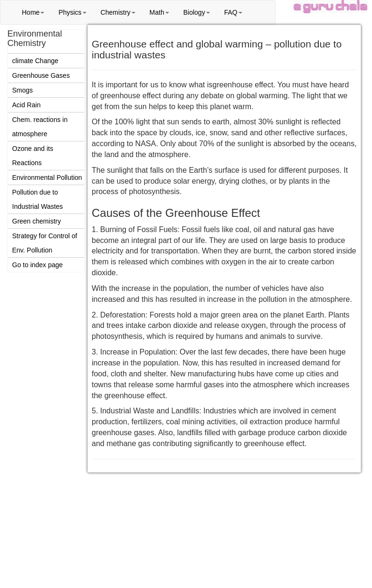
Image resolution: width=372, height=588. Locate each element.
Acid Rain (27, 105)
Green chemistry (37, 221)
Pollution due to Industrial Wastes (38, 199)
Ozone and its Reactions (33, 156)
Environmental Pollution (47, 177)
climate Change (35, 61)
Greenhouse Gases (41, 75)
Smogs (23, 90)
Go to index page (38, 265)
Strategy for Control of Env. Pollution (45, 243)
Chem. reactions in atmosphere (40, 127)
